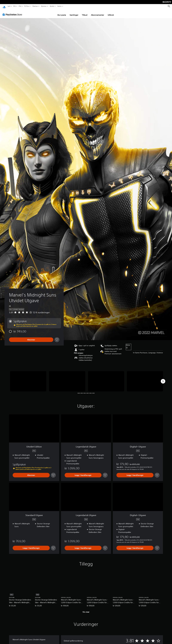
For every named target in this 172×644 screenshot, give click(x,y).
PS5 (15, 6)
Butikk (52, 6)
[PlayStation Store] (13, 12)
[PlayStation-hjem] (4, 6)
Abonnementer (98, 13)
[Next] (163, 379)
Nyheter (44, 6)
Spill (9, 6)
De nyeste (62, 13)
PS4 (20, 6)
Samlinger (74, 13)
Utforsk (111, 13)
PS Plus (27, 6)
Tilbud (85, 13)
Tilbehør (35, 6)
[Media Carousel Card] (28, 379)
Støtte (59, 6)
